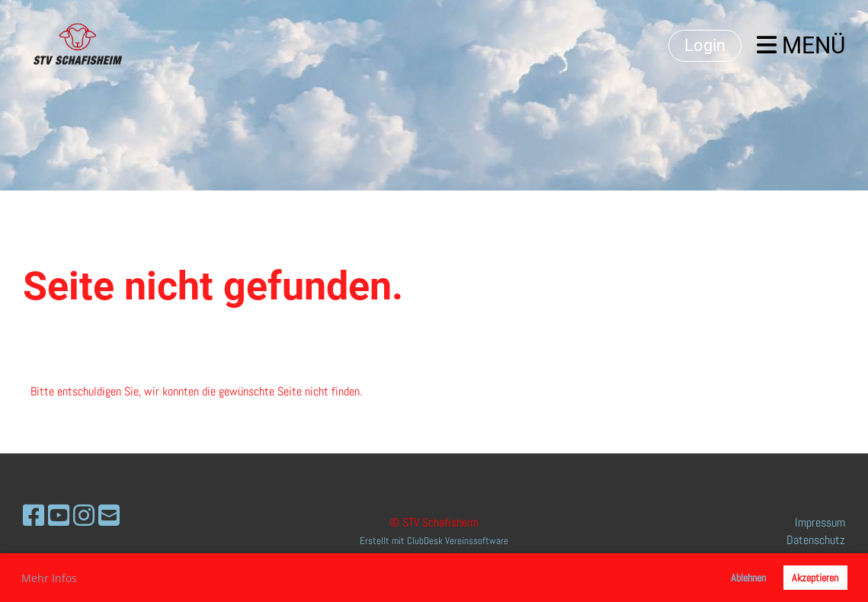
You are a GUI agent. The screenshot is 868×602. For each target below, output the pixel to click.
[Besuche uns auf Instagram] (84, 516)
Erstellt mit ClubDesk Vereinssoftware (434, 541)
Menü (801, 45)
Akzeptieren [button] (815, 578)
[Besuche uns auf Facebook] (34, 516)
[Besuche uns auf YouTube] (59, 516)
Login (705, 45)
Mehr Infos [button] (49, 578)
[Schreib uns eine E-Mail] (109, 516)
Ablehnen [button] (748, 578)
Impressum (820, 522)
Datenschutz (816, 540)
